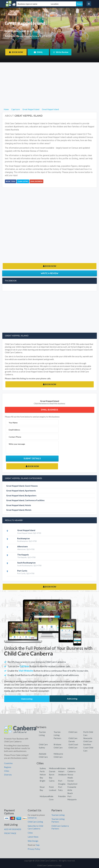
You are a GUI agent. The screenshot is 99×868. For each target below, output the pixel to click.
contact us (32, 818)
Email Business (36, 181)
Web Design (33, 841)
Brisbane (62, 768)
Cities (7, 771)
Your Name (13, 423)
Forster (71, 781)
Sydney (43, 768)
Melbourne (54, 768)
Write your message (17, 444)
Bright (42, 781)
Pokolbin (62, 796)
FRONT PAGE (10, 833)
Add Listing (72, 699)
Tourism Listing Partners (57, 735)
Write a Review (50, 273)
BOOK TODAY (11, 181)
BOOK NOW (16, 52)
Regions (8, 767)
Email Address (14, 430)
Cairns (52, 781)
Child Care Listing (35, 822)
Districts (8, 775)
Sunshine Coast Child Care (88, 748)
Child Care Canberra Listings (49, 865)
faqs (38, 845)
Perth (42, 771)
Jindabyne (62, 775)
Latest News (33, 837)
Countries (8, 763)
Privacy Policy (34, 849)
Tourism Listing (58, 815)
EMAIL (38, 52)
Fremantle (72, 787)
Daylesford (72, 784)
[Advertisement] (50, 90)
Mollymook (45, 796)
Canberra (71, 771)
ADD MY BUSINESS (13, 829)
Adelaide (71, 768)
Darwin (52, 771)
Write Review (61, 52)
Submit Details (32, 458)
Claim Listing (23, 181)
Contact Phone (15, 437)
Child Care (73, 732)
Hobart (61, 771)
